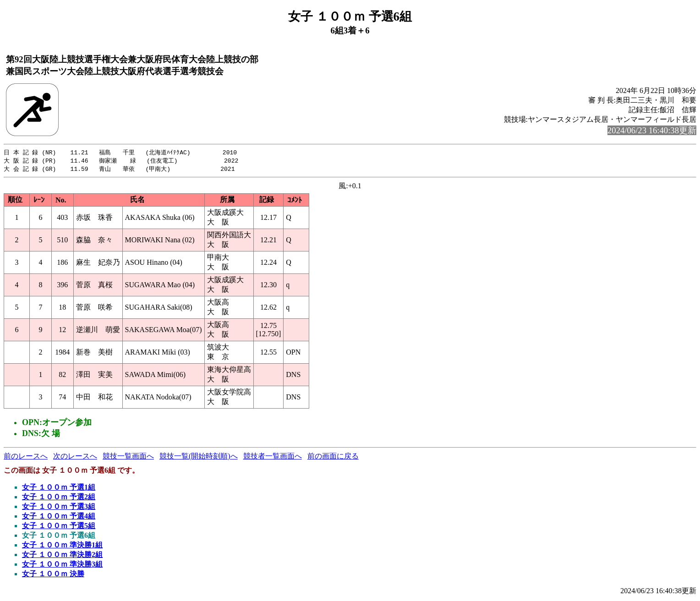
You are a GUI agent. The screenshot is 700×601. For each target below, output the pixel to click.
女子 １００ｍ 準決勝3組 (62, 565)
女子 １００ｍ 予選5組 (59, 527)
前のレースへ (26, 457)
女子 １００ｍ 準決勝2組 (62, 556)
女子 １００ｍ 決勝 (53, 575)
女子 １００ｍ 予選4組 (59, 517)
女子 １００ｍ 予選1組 (59, 489)
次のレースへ (75, 457)
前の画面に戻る (333, 457)
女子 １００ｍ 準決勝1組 (62, 546)
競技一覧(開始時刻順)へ (199, 457)
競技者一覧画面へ (273, 457)
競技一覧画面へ (128, 457)
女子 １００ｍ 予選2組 (59, 498)
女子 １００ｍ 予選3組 (59, 508)
